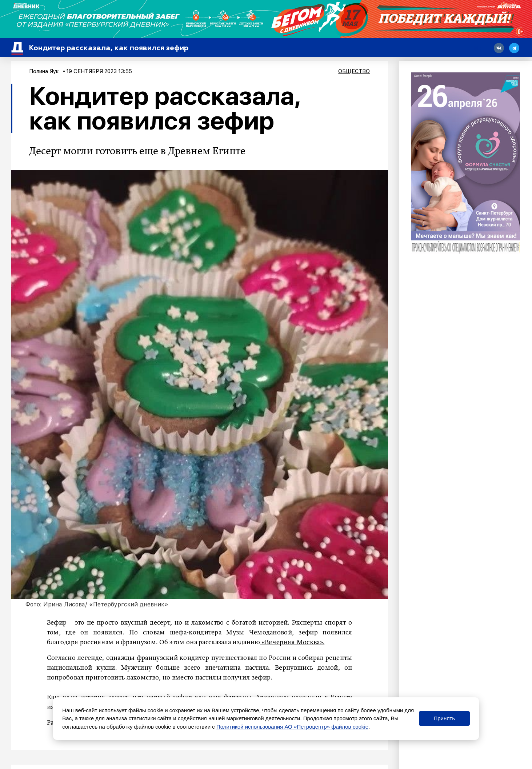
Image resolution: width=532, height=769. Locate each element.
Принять (444, 718)
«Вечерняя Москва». (293, 642)
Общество (354, 71)
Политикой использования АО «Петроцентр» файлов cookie (292, 727)
